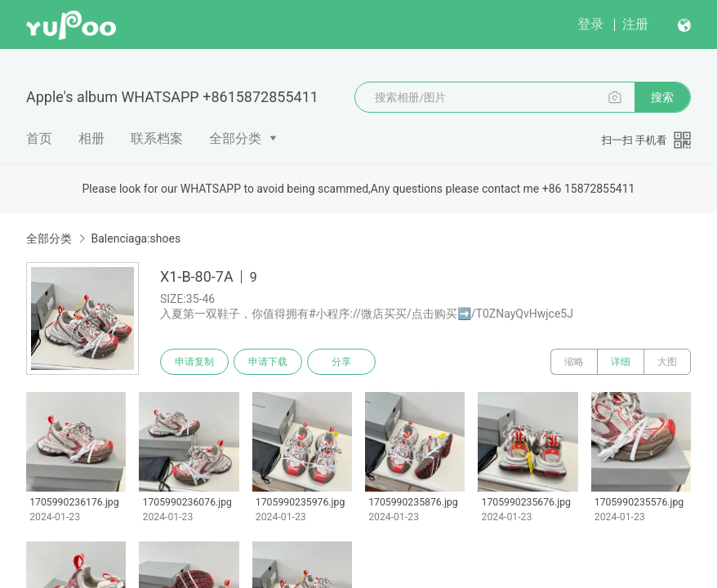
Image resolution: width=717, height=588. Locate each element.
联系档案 (157, 138)
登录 (590, 24)
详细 (621, 362)
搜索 (662, 97)
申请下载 (268, 362)
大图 (667, 362)
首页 (39, 138)
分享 (341, 362)
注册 (635, 24)
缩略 (574, 362)
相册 (91, 138)
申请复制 (194, 362)
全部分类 (235, 138)
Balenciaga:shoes (136, 238)
